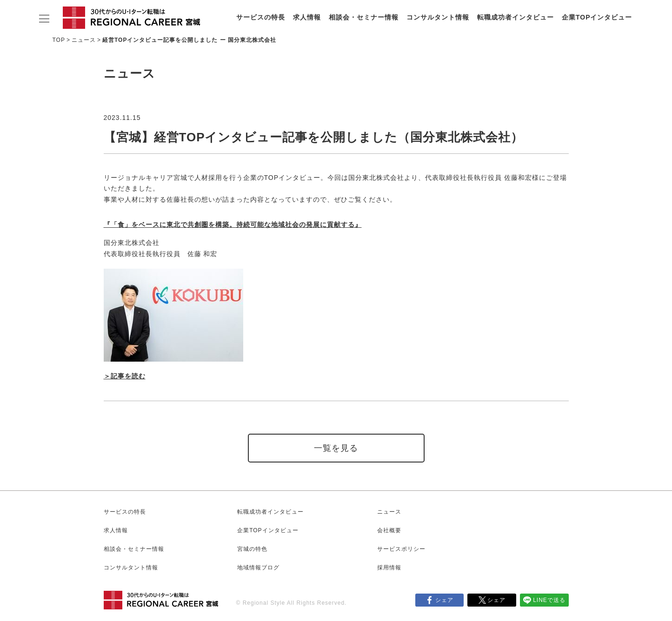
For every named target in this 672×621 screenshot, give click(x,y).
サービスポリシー (401, 549)
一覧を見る (336, 448)
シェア (444, 600)
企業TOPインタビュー (597, 17)
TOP (59, 40)
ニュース (84, 40)
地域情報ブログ (258, 568)
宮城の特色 (252, 549)
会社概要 (389, 530)
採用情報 (389, 568)
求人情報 (307, 17)
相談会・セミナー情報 (364, 17)
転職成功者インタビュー (516, 17)
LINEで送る (549, 600)
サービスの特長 (261, 17)
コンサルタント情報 (438, 17)
